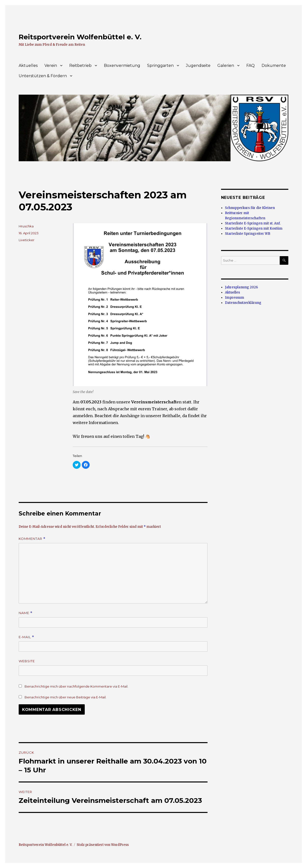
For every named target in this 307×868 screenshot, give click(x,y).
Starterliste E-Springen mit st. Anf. (253, 223)
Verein (51, 66)
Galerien (226, 66)
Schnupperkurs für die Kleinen (250, 208)
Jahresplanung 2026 (241, 287)
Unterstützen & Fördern (43, 76)
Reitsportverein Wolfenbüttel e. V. (80, 37)
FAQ (251, 66)
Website (27, 661)
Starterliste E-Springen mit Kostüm (254, 228)
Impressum (235, 298)
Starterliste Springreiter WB (248, 234)
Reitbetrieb (80, 66)
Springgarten (160, 66)
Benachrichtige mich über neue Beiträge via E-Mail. (65, 697)
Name (26, 613)
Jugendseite (198, 66)
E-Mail (26, 637)
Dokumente (274, 66)
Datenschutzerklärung (243, 303)
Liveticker (27, 240)
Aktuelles (28, 66)
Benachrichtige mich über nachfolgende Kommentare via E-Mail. (76, 686)
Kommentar (32, 539)
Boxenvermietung (122, 66)
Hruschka (26, 226)
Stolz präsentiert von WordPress (103, 845)
